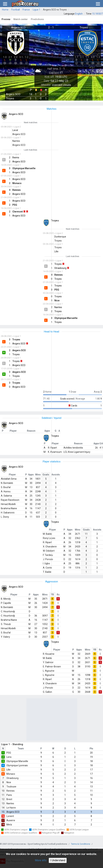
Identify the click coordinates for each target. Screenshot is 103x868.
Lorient (10, 816)
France (26, 10)
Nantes (10, 803)
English (79, 14)
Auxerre (11, 820)
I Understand (58, 860)
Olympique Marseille (17, 761)
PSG (9, 753)
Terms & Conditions (81, 844)
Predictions (37, 19)
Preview (6, 19)
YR (52, 595)
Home (5, 10)
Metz (9, 825)
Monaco (11, 774)
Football (16, 10)
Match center (21, 19)
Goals (46, 475)
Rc (58, 595)
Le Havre (11, 808)
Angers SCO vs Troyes (55, 10)
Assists (56, 475)
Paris (9, 795)
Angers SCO (13, 812)
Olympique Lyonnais (17, 765)
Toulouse (11, 787)
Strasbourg (12, 778)
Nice (9, 782)
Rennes (11, 791)
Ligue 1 (37, 10)
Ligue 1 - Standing (12, 744)
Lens (9, 757)
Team (21, 749)
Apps (31, 475)
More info (41, 860)
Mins (38, 475)
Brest (9, 799)
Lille (8, 770)
